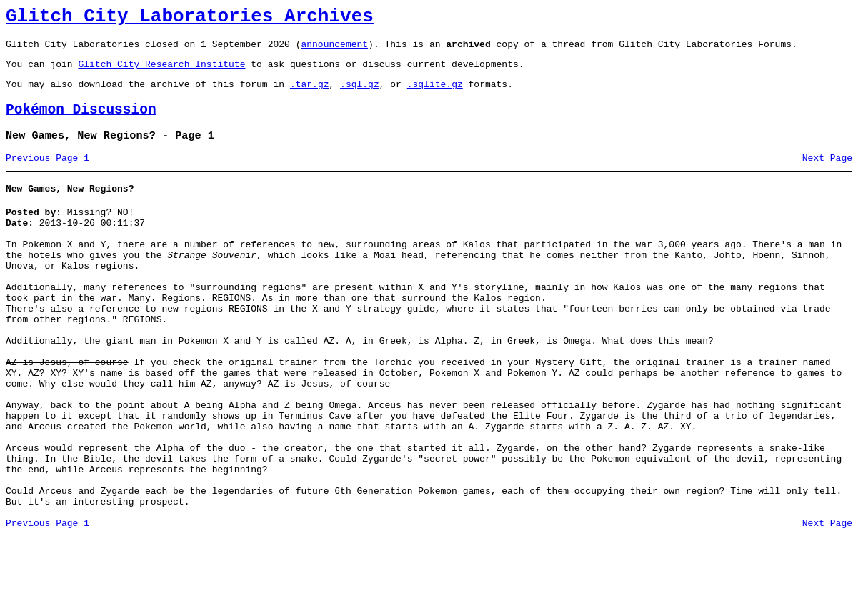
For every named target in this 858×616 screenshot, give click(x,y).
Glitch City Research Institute (161, 72)
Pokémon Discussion (81, 123)
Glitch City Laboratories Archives (190, 19)
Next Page (827, 175)
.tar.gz (310, 94)
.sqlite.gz (435, 94)
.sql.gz (360, 94)
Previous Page (42, 175)
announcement (334, 50)
